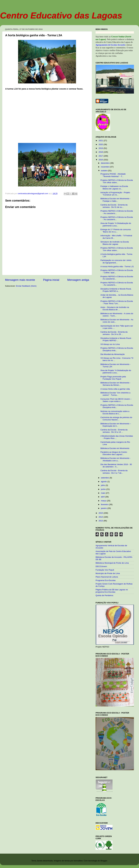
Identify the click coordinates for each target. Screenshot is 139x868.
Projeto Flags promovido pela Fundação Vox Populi (113, 378)
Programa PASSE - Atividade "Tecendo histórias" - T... (113, 175)
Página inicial (51, 280)
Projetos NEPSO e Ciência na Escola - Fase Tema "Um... (117, 302)
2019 (101, 148)
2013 (101, 521)
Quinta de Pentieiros (104, 595)
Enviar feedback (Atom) (26, 286)
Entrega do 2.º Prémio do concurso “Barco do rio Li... (116, 231)
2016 (101, 160)
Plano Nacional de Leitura (107, 577)
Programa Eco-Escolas (106, 580)
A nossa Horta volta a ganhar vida (115, 389)
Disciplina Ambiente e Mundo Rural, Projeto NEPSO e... (116, 290)
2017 (101, 156)
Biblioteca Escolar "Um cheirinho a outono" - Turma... (115, 394)
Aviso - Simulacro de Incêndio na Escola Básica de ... (115, 308)
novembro (106, 167)
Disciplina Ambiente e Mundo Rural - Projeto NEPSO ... (116, 339)
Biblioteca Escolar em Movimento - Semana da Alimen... (116, 384)
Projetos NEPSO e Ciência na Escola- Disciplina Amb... (117, 349)
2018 (101, 152)
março (104, 501)
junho (104, 489)
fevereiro (105, 504)
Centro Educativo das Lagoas (61, 15)
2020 (101, 144)
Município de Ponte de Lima (108, 573)
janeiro (104, 508)
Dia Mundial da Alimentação (113, 354)
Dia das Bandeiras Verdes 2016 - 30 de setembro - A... (116, 466)
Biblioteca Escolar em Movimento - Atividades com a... (116, 459)
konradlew (78, 861)
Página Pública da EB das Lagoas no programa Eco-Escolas (112, 591)
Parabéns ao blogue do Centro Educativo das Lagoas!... (114, 453)
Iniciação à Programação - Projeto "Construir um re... (115, 194)
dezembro (106, 163)
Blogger (104, 861)
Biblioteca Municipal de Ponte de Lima (112, 563)
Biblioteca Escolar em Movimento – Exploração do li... (116, 425)
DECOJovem (101, 566)
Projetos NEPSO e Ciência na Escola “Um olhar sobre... (117, 181)
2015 (101, 513)
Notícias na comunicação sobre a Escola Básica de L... (115, 412)
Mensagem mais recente (20, 280)
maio (103, 493)
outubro (105, 171)
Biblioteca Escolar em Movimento (115, 448)
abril (103, 497)
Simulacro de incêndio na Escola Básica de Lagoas (115, 243)
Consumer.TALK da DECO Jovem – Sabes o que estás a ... (116, 400)
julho (103, 485)
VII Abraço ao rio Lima (110, 344)
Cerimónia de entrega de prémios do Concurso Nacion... (116, 419)
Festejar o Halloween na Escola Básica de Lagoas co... (114, 187)
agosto (104, 482)
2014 (101, 517)
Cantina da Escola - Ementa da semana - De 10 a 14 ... (114, 431)
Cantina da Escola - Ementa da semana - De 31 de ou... (114, 206)
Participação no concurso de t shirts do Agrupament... (116, 261)
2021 (101, 141)
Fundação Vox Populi (105, 570)
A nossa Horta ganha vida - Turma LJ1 (117, 266)
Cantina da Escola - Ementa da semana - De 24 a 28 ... (114, 333)
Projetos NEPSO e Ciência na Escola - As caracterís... (117, 212)
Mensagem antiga (78, 280)
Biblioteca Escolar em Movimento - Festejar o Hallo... (116, 200)
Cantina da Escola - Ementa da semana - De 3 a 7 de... (114, 472)
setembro (105, 478)
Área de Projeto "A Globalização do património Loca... (116, 224)
